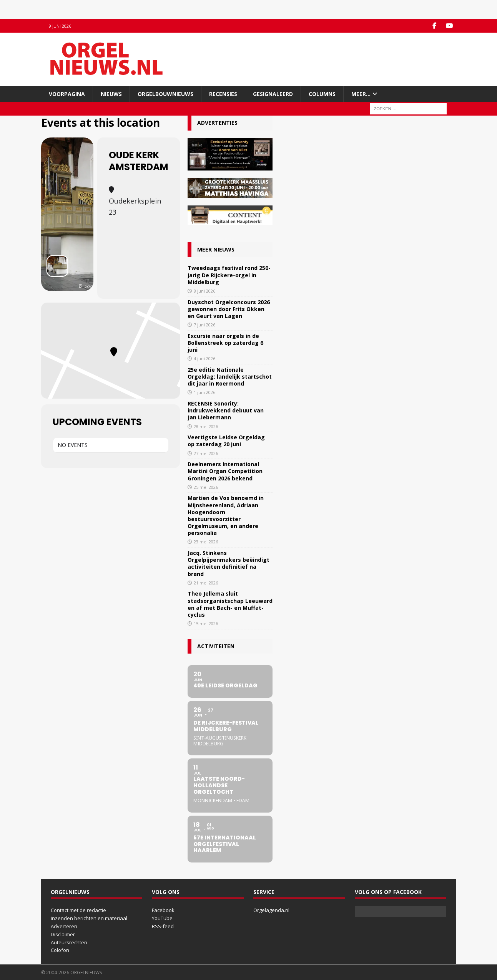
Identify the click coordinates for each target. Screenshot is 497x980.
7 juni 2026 (204, 325)
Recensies (223, 94)
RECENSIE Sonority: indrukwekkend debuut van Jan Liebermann (226, 410)
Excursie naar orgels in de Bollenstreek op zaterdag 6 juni (225, 343)
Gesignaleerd (273, 94)
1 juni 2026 (204, 392)
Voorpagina (67, 94)
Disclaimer (63, 934)
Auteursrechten (69, 942)
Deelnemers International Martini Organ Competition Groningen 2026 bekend (225, 471)
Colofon (60, 950)
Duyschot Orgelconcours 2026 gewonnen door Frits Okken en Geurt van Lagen (229, 309)
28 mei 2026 (206, 426)
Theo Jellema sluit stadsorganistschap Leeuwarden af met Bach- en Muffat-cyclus (230, 604)
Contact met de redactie (78, 910)
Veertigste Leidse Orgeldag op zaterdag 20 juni (226, 441)
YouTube (162, 918)
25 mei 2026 (206, 487)
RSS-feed (163, 926)
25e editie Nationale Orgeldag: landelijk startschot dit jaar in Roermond (230, 377)
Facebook (163, 910)
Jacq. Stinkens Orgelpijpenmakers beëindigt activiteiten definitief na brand (229, 563)
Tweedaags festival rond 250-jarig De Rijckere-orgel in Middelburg (229, 275)
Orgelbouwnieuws (165, 94)
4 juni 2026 (204, 358)
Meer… (361, 94)
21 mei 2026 (206, 583)
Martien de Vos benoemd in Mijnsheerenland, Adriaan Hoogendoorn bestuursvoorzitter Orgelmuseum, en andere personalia (226, 515)
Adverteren (64, 926)
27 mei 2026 (206, 453)
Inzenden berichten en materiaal (89, 918)
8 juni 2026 (204, 291)
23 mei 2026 (206, 542)
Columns (322, 94)
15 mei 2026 (206, 623)
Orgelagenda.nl (271, 910)
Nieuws (111, 94)
